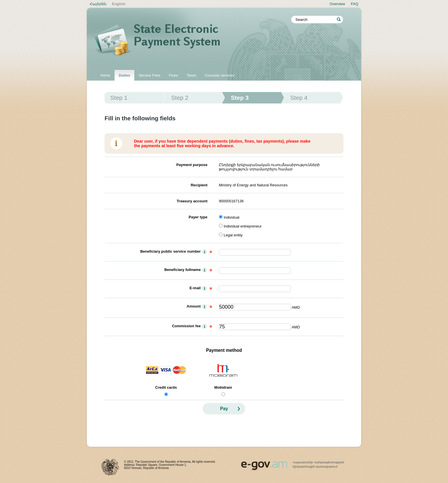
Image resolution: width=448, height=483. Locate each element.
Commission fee (186, 326)
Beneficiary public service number (171, 251)
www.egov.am (293, 463)
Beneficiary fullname (182, 270)
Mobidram (223, 387)
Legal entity (233, 235)
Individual (232, 217)
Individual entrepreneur (243, 226)
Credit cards (166, 387)
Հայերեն (98, 4)
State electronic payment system (193, 41)
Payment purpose (192, 165)
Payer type (198, 217)
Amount (194, 306)
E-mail (195, 288)
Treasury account (192, 201)
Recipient (199, 185)
